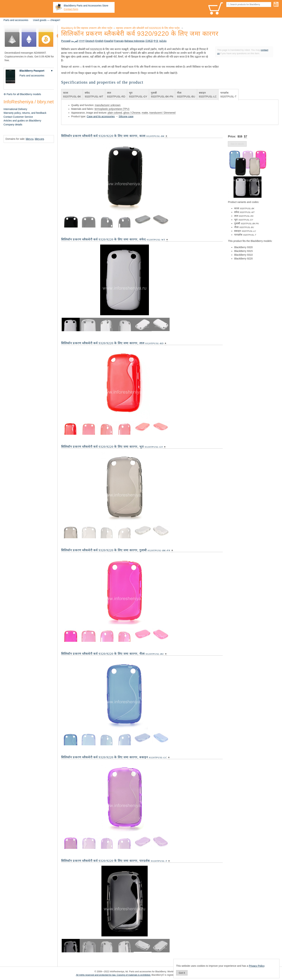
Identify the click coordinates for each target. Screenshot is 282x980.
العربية (75, 41)
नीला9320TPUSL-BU (186, 95)
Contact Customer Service (18, 117)
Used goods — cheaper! (47, 20)
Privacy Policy (257, 966)
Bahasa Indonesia (135, 41)
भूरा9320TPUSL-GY (138, 95)
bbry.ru (30, 139)
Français (119, 41)
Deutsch (90, 41)
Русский (66, 41)
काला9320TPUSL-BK (72, 95)
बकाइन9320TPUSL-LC (208, 95)
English (99, 41)
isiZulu (163, 41)
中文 (156, 41)
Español (109, 41)
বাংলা (82, 41)
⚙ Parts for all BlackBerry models (22, 94)
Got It (182, 973)
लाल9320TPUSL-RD (116, 95)
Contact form (71, 9)
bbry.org (39, 139)
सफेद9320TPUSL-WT (94, 95)
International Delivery (15, 109)
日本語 (149, 41)
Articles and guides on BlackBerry (22, 121)
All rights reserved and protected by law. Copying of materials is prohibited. (113, 975)
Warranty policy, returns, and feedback (25, 113)
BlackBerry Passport (32, 71)
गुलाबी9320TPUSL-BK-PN (162, 95)
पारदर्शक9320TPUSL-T (228, 95)
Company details (13, 125)
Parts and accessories (16, 20)
